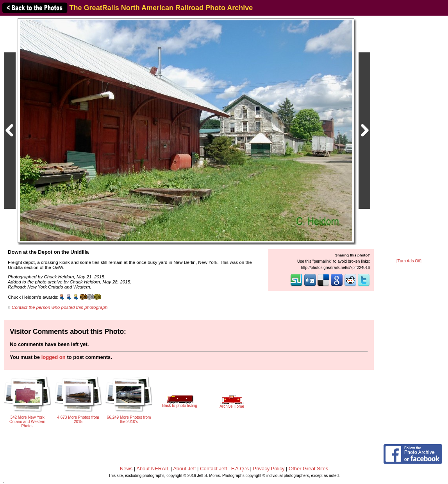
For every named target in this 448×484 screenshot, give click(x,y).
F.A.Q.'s (240, 469)
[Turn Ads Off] (409, 261)
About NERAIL (153, 469)
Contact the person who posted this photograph (60, 307)
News (126, 469)
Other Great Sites (308, 469)
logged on (54, 357)
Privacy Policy (269, 469)
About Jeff (184, 469)
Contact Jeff (213, 469)
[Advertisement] (409, 138)
